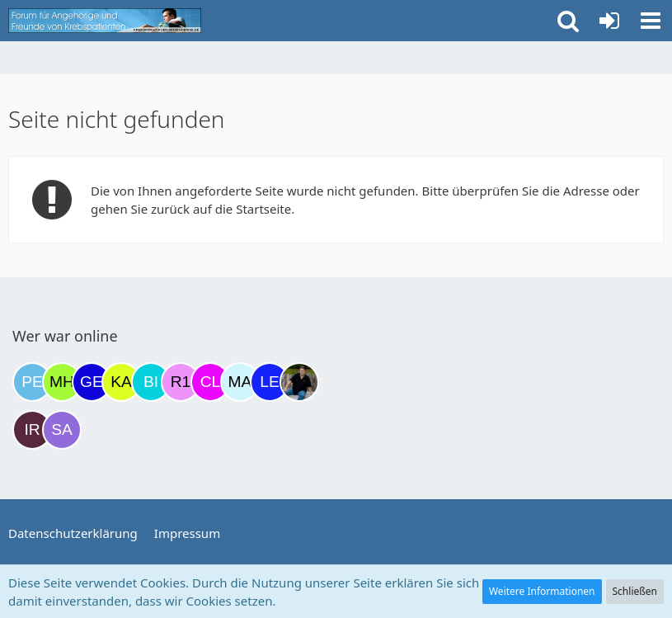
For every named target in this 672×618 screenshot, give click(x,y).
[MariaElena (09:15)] (240, 382)
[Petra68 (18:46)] (32, 382)
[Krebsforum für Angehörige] (105, 21)
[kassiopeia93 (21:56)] (121, 382)
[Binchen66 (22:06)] (151, 382)
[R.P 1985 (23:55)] (181, 382)
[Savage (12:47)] (62, 430)
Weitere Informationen (542, 591)
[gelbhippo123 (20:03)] (92, 382)
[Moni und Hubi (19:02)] (62, 382)
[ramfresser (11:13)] (299, 382)
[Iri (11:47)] (32, 430)
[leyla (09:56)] (270, 382)
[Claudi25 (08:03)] (210, 382)
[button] (651, 21)
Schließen (635, 591)
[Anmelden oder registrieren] (609, 21)
